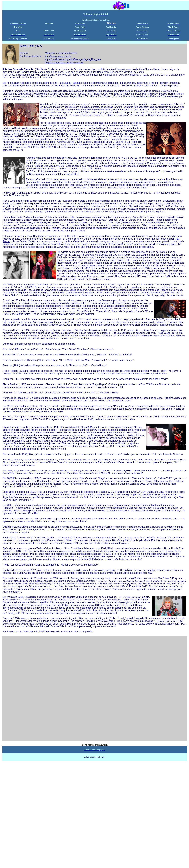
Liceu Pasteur (73, 83)
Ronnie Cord (72, 174)
